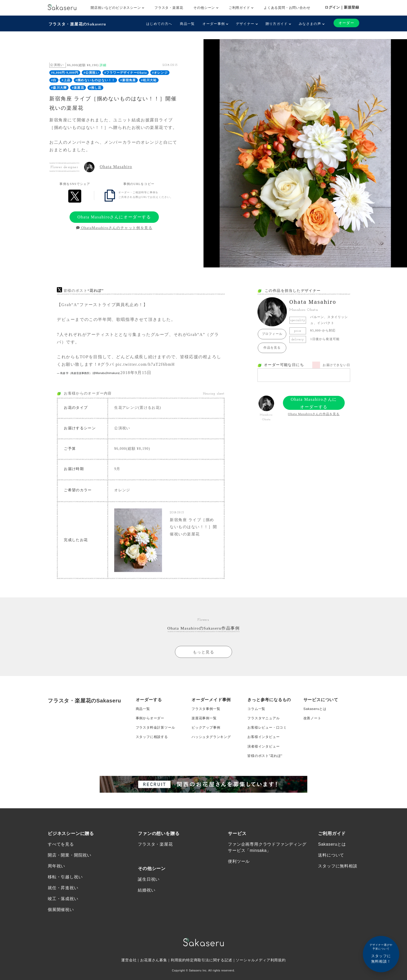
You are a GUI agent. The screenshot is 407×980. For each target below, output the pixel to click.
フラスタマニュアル (265, 723)
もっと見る (203, 655)
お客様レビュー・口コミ (269, 733)
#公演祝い (91, 72)
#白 (54, 80)
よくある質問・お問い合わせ (287, 8)
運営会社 (129, 972)
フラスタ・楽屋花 (169, 8)
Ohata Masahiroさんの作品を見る (314, 413)
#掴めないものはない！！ (95, 80)
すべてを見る (61, 854)
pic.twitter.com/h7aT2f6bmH (145, 364)
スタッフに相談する (153, 744)
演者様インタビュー (265, 754)
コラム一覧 (257, 713)
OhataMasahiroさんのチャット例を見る (114, 227)
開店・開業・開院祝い (70, 865)
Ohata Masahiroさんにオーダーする (114, 216)
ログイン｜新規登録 (342, 7)
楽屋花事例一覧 (205, 723)
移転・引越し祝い (65, 888)
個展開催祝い (61, 921)
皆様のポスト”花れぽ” (266, 764)
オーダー (346, 23)
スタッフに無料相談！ (381, 953)
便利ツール (239, 871)
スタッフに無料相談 (338, 876)
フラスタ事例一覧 (207, 713)
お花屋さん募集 (154, 972)
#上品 (66, 80)
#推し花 (95, 87)
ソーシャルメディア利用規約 (261, 972)
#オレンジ (160, 72)
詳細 (103, 64)
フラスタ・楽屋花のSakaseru (78, 23)
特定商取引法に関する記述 (209, 972)
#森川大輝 (59, 87)
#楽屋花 (78, 87)
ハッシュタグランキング (213, 744)
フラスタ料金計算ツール (157, 733)
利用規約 (178, 972)
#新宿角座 (128, 80)
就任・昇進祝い (63, 899)
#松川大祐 (149, 80)
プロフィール (272, 333)
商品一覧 (187, 24)
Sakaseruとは (316, 713)
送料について (331, 865)
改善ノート (313, 723)
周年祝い (56, 876)
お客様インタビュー (265, 744)
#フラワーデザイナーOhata (126, 72)
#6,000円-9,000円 (65, 72)
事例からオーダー (151, 723)
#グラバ (106, 364)
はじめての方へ (159, 24)
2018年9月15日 (136, 372)
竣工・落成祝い (63, 910)
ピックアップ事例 (207, 733)
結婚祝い (147, 901)
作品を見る (272, 347)
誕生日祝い (149, 890)
